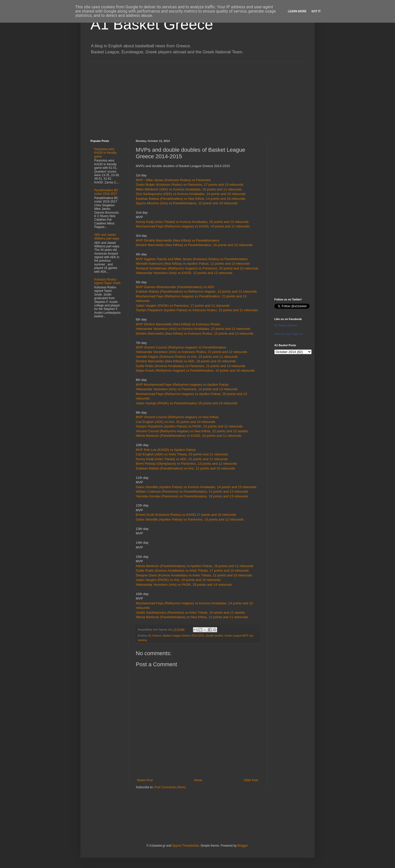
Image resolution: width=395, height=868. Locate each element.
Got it (316, 11)
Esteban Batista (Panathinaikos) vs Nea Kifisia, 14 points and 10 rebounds (191, 199)
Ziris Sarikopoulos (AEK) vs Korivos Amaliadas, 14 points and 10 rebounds (191, 194)
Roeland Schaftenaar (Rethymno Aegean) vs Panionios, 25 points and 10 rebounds (197, 268)
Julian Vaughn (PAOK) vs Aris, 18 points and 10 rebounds (178, 580)
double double (214, 636)
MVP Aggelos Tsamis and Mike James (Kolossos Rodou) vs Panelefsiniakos (192, 259)
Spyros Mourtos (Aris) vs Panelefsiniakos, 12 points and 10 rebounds (187, 203)
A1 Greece (155, 636)
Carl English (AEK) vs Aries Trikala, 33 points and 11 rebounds (182, 454)
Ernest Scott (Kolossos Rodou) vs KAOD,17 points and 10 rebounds (186, 515)
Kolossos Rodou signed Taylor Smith (107, 281)
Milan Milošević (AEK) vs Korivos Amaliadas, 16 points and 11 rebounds (189, 189)
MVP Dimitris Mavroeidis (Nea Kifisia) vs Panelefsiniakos (178, 240)
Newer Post (145, 780)
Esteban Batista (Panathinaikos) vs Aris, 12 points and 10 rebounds (185, 468)
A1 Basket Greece (152, 24)
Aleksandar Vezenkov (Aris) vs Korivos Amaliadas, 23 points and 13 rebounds (193, 329)
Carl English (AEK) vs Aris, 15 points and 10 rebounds (176, 422)
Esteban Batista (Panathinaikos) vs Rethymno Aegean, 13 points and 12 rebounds (196, 291)
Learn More (297, 11)
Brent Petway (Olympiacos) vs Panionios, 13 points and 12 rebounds (186, 464)
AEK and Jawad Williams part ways (107, 236)
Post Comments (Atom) (170, 787)
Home (198, 780)
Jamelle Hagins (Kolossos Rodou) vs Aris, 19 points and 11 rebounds (187, 357)
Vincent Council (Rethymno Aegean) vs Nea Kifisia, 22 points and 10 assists (192, 431)
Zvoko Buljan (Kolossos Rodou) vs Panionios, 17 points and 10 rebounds (190, 185)
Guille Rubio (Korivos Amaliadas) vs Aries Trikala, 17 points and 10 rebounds (192, 570)
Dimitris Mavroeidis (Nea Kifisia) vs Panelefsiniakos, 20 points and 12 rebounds (194, 245)
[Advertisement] (197, 97)
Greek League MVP (236, 636)
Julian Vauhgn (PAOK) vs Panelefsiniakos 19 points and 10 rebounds (187, 403)
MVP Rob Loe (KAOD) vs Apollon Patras (166, 450)
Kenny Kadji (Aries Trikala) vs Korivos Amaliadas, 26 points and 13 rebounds (192, 222)
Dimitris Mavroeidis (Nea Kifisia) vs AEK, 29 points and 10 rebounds (186, 361)
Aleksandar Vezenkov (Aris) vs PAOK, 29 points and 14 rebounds (184, 585)
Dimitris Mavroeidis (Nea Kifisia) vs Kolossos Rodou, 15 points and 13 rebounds (195, 333)
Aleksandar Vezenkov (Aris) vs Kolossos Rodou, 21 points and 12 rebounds (191, 352)
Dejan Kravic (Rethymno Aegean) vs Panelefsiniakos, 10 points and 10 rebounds (195, 370)
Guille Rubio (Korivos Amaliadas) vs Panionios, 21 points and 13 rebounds (191, 366)
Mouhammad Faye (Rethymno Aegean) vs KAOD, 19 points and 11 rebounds (193, 226)
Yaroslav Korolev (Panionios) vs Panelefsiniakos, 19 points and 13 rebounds (192, 496)
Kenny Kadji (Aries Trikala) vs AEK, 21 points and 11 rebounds (182, 459)
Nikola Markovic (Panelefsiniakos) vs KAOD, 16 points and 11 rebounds (189, 436)
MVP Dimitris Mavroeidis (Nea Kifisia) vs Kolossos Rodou (178, 324)
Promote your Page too (289, 334)
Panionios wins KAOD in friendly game (105, 153)
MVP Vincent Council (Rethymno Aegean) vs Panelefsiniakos (181, 347)
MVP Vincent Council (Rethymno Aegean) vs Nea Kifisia (177, 417)
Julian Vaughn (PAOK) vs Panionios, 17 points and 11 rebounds (183, 306)
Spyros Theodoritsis (185, 846)
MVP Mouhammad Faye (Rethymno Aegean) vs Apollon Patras (182, 385)
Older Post (251, 780)
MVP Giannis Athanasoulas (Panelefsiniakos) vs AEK (175, 287)
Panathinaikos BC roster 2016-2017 (106, 192)
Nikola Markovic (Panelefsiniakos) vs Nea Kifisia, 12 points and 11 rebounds (192, 617)
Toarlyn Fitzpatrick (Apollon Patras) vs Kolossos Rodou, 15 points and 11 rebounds (197, 310)
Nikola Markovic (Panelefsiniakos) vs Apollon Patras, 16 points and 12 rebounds (195, 566)
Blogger (243, 846)
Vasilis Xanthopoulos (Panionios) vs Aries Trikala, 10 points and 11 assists (190, 613)
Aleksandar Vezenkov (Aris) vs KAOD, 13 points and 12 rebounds (184, 273)
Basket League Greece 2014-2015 (184, 636)
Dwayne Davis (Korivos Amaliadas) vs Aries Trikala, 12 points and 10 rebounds (194, 575)
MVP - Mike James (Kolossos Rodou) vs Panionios (173, 180)
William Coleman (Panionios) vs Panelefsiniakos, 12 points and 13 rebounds (192, 491)
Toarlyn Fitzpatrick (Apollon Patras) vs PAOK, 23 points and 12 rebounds (189, 426)
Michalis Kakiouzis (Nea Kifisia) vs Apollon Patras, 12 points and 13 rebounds (193, 264)
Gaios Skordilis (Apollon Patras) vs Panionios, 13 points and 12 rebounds (190, 519)
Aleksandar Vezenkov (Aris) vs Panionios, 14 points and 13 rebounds (187, 389)
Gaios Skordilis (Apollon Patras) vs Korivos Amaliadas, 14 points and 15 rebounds (196, 487)
